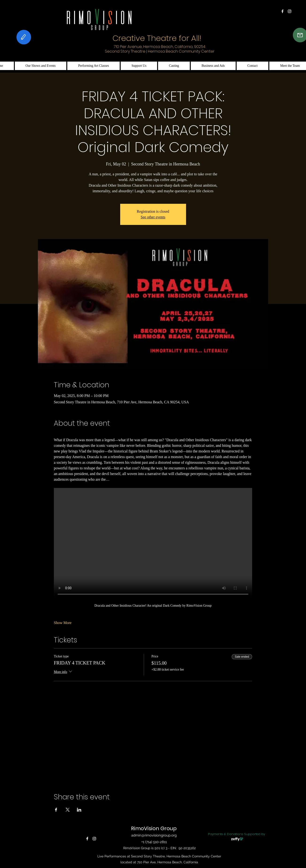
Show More (63, 623)
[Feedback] (24, 37)
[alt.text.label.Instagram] (290, 11)
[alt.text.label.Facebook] (282, 11)
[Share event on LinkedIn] (79, 810)
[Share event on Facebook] (56, 810)
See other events (153, 217)
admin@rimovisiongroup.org (154, 835)
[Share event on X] (68, 810)
